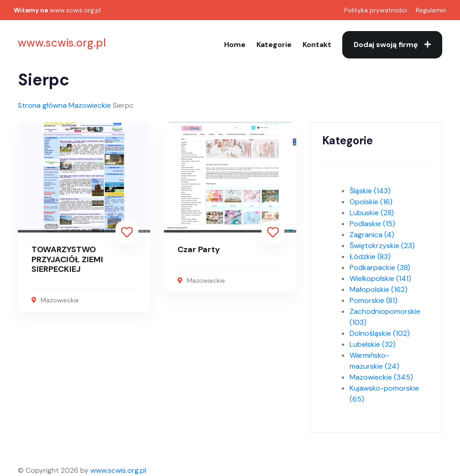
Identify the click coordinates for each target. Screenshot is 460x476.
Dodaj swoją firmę (392, 45)
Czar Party (199, 249)
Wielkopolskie (380, 278)
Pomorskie (374, 300)
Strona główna (42, 105)
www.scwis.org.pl (75, 10)
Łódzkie (370, 257)
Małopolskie (379, 289)
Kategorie (274, 45)
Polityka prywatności (376, 10)
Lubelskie (373, 344)
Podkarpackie (380, 267)
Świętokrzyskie (382, 246)
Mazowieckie (90, 105)
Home (235, 45)
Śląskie (370, 191)
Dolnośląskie (380, 333)
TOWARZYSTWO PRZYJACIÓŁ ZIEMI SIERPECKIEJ (67, 259)
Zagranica (372, 235)
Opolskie (371, 202)
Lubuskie (372, 213)
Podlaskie (372, 224)
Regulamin (431, 10)
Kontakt (317, 45)
